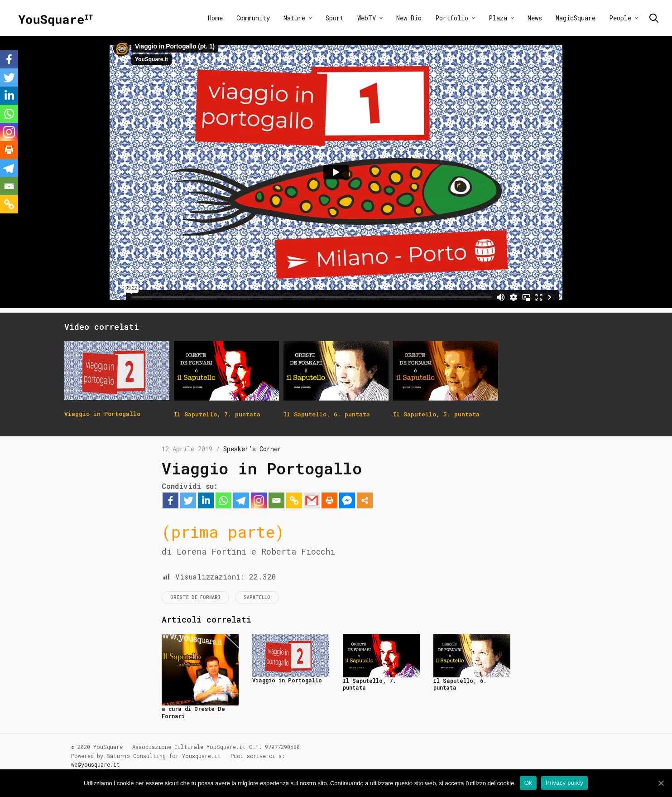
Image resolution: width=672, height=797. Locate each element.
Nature (294, 18)
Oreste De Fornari (195, 597)
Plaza (498, 18)
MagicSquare (576, 18)
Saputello (257, 597)
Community (253, 18)
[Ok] (661, 783)
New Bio (409, 18)
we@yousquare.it (96, 764)
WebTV (367, 18)
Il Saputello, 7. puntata (370, 684)
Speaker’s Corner (252, 449)
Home (215, 18)
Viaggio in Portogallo (287, 680)
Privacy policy (565, 783)
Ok (529, 783)
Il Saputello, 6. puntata (460, 684)
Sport (335, 18)
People (620, 18)
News (535, 18)
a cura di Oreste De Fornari (193, 712)
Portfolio (452, 18)
